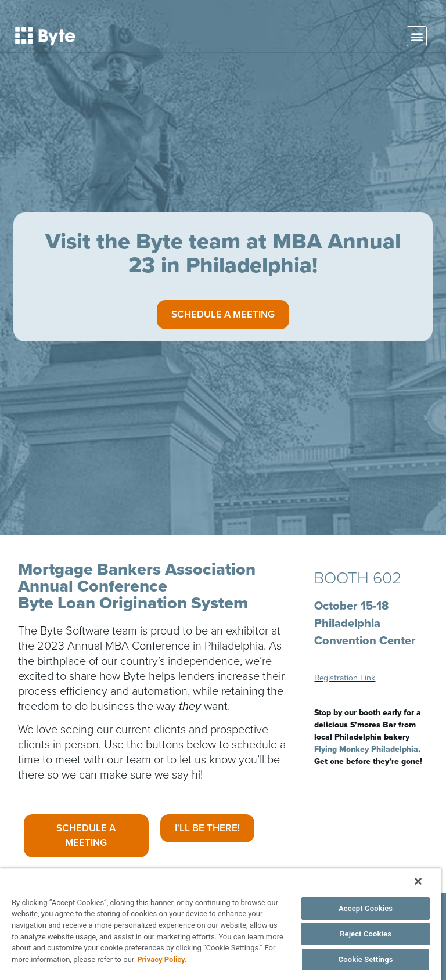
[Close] (418, 881)
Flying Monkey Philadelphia (366, 749)
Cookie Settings (366, 959)
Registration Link (345, 678)
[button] (417, 36)
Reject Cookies (366, 934)
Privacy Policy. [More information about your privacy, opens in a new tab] (162, 959)
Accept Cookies (366, 908)
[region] (221, 924)
